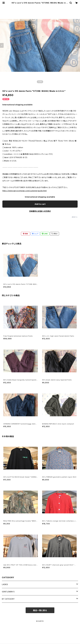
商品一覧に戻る (40, 610)
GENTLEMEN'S (8, 592)
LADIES (5, 584)
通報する (75, 217)
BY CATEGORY (8, 599)
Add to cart (40, 204)
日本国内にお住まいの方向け (40, 211)
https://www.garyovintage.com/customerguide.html (25, 191)
